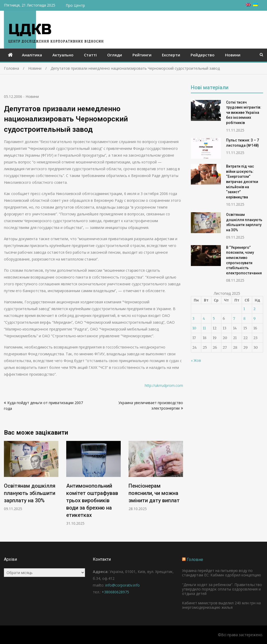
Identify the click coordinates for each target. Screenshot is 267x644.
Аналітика (32, 55)
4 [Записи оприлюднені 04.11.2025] (204, 318)
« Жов (196, 360)
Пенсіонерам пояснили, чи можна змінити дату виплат (154, 493)
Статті (90, 55)
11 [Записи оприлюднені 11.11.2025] (204, 328)
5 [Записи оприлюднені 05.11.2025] (214, 318)
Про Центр (75, 5)
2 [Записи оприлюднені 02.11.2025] (254, 309)
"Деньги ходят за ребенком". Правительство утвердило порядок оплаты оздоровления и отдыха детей (222, 589)
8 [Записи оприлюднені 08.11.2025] (244, 318)
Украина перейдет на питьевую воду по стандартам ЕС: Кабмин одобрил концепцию (222, 573)
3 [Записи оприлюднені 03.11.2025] (193, 318)
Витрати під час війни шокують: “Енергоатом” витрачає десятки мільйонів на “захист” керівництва (242, 182)
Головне (195, 560)
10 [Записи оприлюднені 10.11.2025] (194, 328)
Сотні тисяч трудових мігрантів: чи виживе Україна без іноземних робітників (244, 113)
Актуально (63, 55)
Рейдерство (203, 55)
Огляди (115, 55)
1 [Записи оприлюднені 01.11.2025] (244, 309)
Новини (233, 55)
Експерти (171, 55)
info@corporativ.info (123, 585)
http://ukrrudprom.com (164, 385)
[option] (31, 476)
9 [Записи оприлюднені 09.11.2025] (254, 318)
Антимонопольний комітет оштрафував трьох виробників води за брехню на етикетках (92, 500)
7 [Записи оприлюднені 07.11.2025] (234, 318)
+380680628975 (115, 592)
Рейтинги (142, 55)
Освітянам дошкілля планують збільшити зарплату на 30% (30, 493)
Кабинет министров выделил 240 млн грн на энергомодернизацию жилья (221, 605)
